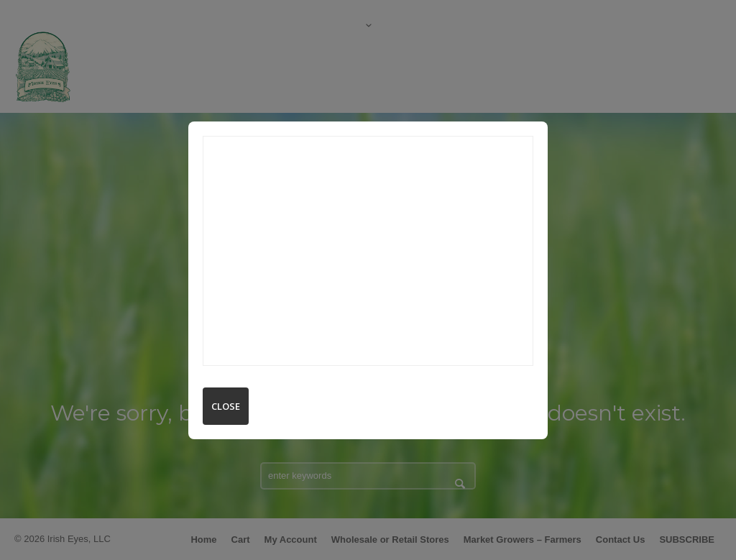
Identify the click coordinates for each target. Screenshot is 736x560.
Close (226, 406)
